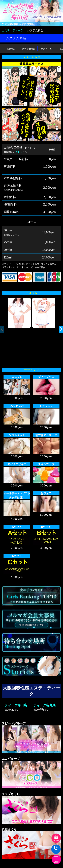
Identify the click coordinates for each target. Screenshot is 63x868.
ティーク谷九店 (45, 705)
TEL (56, 849)
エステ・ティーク (12, 30)
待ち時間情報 (29, 49)
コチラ (19, 152)
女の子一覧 (46, 49)
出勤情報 (11, 49)
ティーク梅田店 (16, 705)
